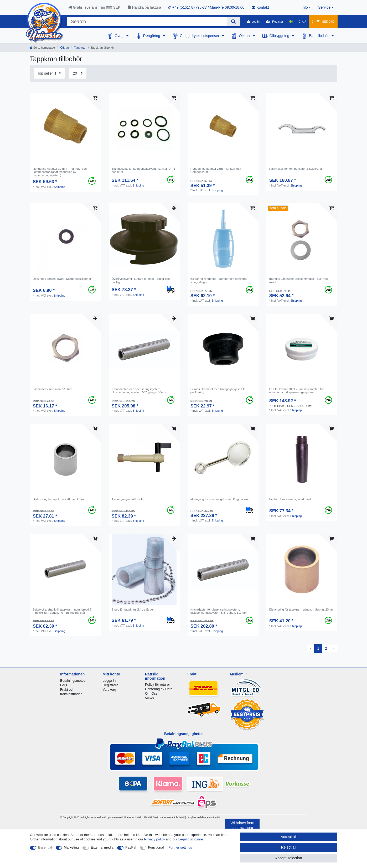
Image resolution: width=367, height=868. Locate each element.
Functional (156, 847)
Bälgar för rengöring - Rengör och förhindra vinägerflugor (219, 280)
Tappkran (80, 48)
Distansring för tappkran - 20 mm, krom (58, 499)
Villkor (150, 698)
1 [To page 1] (318, 648)
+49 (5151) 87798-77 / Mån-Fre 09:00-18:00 (206, 7)
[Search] (233, 22)
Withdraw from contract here (242, 825)
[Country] (291, 22)
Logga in (109, 681)
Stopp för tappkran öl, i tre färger (133, 609)
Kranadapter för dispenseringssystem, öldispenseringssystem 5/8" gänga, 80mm (139, 391)
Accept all (289, 837)
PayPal (131, 847)
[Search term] (147, 22)
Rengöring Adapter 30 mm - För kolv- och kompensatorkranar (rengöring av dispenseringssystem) (60, 172)
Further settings (180, 847)
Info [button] (305, 7)
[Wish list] (302, 22)
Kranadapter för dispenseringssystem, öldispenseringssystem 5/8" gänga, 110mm (219, 611)
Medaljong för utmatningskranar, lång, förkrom (220, 499)
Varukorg (110, 689)
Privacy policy (155, 839)
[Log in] (253, 22)
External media (102, 847)
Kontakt (260, 7)
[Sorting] (49, 73)
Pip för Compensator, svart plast (290, 499)
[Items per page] (78, 73)
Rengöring (152, 36)
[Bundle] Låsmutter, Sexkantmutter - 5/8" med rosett (299, 280)
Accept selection (289, 858)
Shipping (60, 187)
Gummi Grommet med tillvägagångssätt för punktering (218, 391)
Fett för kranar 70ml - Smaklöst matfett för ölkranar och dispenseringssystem (296, 391)
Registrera (111, 685)
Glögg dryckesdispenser (200, 36)
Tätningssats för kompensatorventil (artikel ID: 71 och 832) (144, 170)
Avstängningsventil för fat (128, 499)
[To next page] (334, 649)
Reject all (289, 847)
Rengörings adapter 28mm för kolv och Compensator (216, 170)
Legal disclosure (191, 839)
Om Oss (151, 693)
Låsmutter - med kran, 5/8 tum (53, 389)
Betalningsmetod (73, 681)
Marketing (71, 847)
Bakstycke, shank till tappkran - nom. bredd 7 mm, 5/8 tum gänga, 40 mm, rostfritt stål (62, 611)
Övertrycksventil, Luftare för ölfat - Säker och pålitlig (141, 280)
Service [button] (324, 7)
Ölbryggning (280, 36)
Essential (45, 847)
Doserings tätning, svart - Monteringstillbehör (62, 279)
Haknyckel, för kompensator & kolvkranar (296, 169)
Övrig (119, 36)
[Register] (275, 22)
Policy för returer (157, 684)
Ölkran (245, 36)
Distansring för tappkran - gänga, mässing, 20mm (301, 609)
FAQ (64, 685)
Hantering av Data (159, 689)
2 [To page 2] (326, 648)
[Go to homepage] (42, 48)
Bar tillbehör (319, 36)
